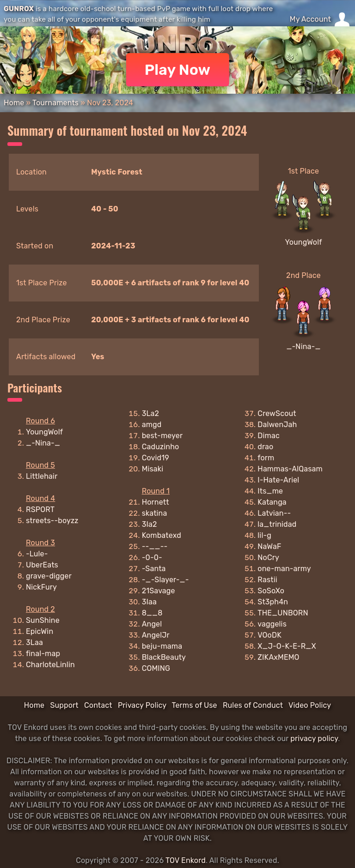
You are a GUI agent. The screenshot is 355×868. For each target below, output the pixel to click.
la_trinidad (277, 524)
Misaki (153, 469)
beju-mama (162, 646)
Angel (152, 624)
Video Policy (310, 705)
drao (265, 447)
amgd (152, 425)
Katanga (272, 502)
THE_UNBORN (283, 613)
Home (14, 103)
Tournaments (55, 103)
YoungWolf (303, 242)
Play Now (178, 70)
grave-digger (49, 576)
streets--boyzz (52, 521)
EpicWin (40, 631)
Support (64, 705)
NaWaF (269, 546)
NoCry (268, 558)
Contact (98, 705)
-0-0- (152, 558)
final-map (43, 654)
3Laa (34, 642)
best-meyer (162, 436)
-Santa (154, 569)
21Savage (159, 591)
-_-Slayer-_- (165, 580)
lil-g (264, 535)
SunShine (43, 620)
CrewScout (277, 413)
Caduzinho (161, 447)
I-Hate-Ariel (278, 480)
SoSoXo (271, 591)
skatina (155, 513)
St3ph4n (273, 602)
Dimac (269, 436)
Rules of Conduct (253, 705)
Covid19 (156, 458)
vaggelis (272, 624)
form (266, 458)
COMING (156, 668)
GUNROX (19, 9)
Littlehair (42, 476)
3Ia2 (150, 524)
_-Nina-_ (303, 347)
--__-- (155, 546)
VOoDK (269, 635)
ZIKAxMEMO (278, 657)
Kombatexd (162, 535)
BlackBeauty (164, 657)
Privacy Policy (142, 705)
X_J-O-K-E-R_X (287, 646)
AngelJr (156, 635)
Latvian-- (274, 513)
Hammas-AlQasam (290, 469)
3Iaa (149, 602)
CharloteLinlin (50, 665)
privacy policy (314, 738)
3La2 (151, 413)
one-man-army (284, 569)
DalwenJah (277, 425)
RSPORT (40, 509)
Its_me (270, 491)
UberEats (42, 565)
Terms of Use (195, 705)
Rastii (267, 580)
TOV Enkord (186, 860)
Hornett (156, 502)
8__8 (152, 613)
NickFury (41, 587)
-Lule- (37, 554)
